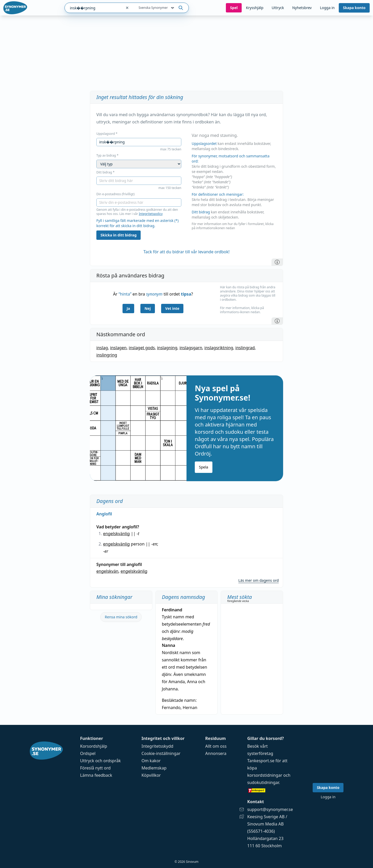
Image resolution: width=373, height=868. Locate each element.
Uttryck (278, 8)
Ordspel (88, 753)
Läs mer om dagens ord (259, 580)
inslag (102, 348)
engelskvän (107, 571)
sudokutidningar (263, 782)
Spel (234, 8)
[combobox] (93, 8)
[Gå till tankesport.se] (270, 790)
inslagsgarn (191, 348)
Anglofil (104, 514)
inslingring (107, 355)
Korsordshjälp (94, 746)
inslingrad (245, 348)
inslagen (118, 348)
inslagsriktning (219, 348)
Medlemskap (154, 768)
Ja (128, 308)
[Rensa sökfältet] (127, 8)
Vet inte (172, 308)
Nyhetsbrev (302, 8)
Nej (148, 308)
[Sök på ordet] (181, 8)
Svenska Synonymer (157, 8)
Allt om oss (216, 746)
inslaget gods (142, 348)
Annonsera (216, 753)
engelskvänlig (116, 534)
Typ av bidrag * (107, 156)
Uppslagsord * (107, 134)
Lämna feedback (96, 775)
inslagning (167, 348)
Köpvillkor (151, 775)
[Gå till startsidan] (15, 8)
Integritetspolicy (151, 214)
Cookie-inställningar (161, 753)
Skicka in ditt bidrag (119, 235)
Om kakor (151, 761)
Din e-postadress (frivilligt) (116, 194)
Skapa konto (354, 8)
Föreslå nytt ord (95, 768)
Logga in (327, 8)
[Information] (277, 262)
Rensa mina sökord (121, 617)
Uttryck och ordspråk (100, 761)
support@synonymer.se (270, 809)
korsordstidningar (265, 775)
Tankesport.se (261, 761)
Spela (204, 467)
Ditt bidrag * (105, 172)
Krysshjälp (254, 8)
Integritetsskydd (157, 746)
